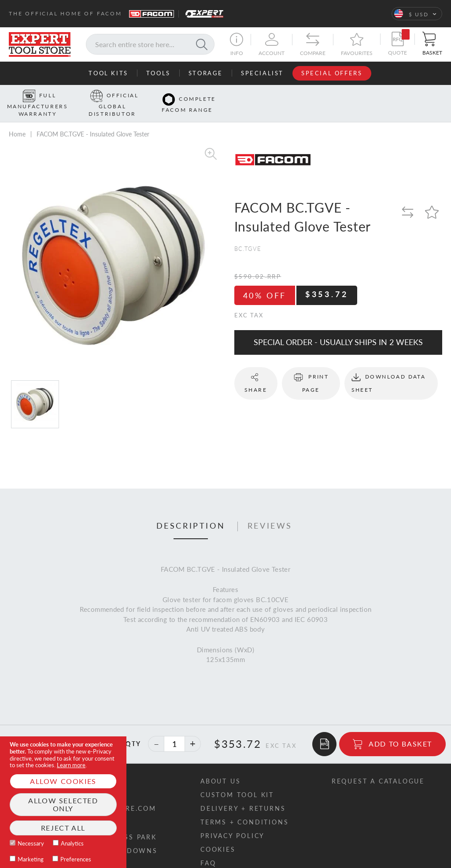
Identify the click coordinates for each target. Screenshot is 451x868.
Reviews (270, 512)
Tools (158, 73)
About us (220, 767)
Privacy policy (233, 822)
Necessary (31, 843)
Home (17, 120)
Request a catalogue (378, 767)
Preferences (76, 859)
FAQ (208, 849)
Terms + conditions (244, 808)
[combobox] (150, 44)
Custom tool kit (237, 781)
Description (191, 512)
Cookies (218, 835)
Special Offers (332, 73)
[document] (63, 802)
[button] (417, 14)
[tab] (191, 512)
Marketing (31, 859)
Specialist (262, 73)
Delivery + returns (243, 794)
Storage (206, 73)
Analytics (72, 843)
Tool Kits (108, 73)
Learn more (71, 765)
